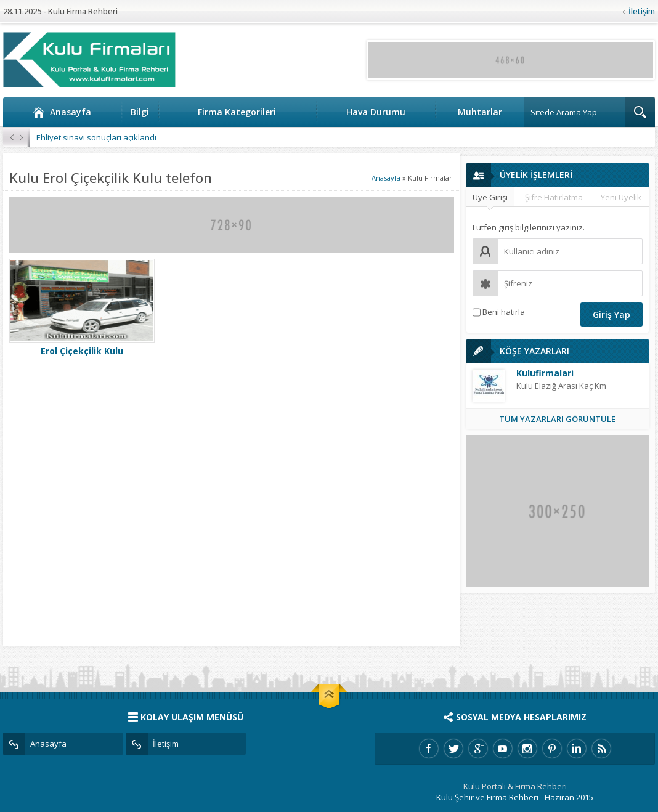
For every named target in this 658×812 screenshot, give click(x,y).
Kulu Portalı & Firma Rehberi (515, 786)
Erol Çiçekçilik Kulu (82, 351)
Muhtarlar (480, 112)
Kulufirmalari (545, 373)
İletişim (642, 11)
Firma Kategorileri (237, 112)
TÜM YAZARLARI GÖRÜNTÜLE (557, 419)
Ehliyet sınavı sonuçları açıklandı (96, 137)
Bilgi (140, 112)
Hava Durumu (376, 112)
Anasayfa (62, 112)
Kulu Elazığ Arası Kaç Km (561, 386)
